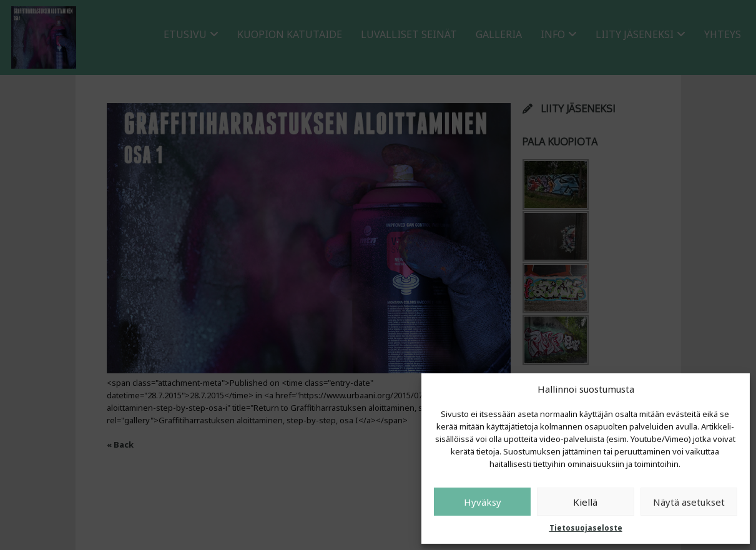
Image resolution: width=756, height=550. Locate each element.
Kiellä (585, 502)
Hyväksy (483, 502)
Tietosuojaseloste (586, 528)
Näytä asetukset (689, 502)
